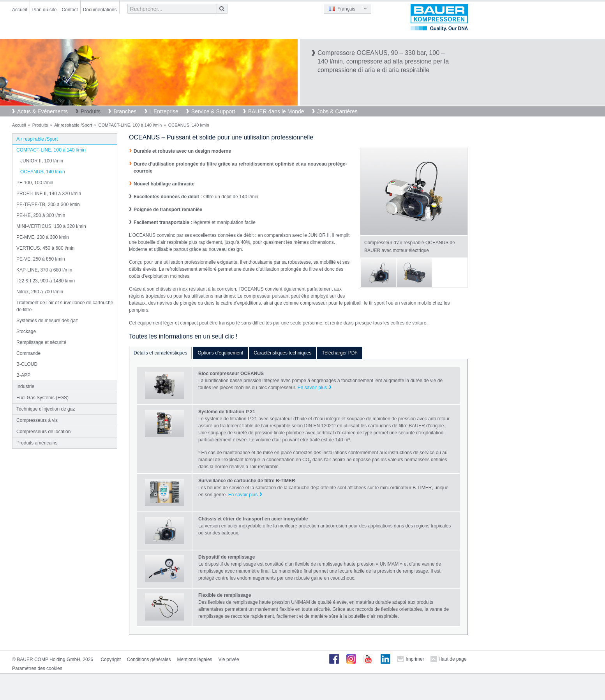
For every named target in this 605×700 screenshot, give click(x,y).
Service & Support (213, 111)
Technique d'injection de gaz (46, 409)
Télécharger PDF (340, 353)
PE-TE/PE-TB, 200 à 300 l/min (48, 205)
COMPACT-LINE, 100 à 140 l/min (130, 125)
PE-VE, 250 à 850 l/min (41, 259)
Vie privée (229, 659)
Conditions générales (149, 659)
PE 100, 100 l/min (35, 183)
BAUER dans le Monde (276, 111)
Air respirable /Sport (73, 125)
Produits (91, 111)
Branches (125, 111)
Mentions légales (195, 659)
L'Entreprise (164, 111)
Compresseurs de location (43, 432)
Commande (28, 353)
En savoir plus (312, 388)
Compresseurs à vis (37, 420)
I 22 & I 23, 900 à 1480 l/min (46, 281)
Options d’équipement (220, 353)
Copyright (110, 659)
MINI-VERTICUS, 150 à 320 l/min (51, 226)
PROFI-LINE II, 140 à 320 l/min (49, 194)
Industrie (25, 386)
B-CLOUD (27, 364)
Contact (70, 10)
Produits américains (37, 443)
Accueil (20, 10)
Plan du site (45, 10)
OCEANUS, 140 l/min (43, 172)
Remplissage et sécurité (41, 342)
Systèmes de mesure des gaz (47, 321)
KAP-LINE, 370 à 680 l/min (44, 270)
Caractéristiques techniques (282, 353)
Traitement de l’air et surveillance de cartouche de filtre (65, 306)
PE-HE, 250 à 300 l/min (41, 215)
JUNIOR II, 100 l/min (42, 161)
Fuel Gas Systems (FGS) (42, 398)
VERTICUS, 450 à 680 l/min (45, 248)
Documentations (100, 10)
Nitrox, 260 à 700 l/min (40, 292)
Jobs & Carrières (337, 111)
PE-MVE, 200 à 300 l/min (43, 237)
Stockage (26, 331)
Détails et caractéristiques (160, 353)
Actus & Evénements (42, 111)
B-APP (23, 375)
